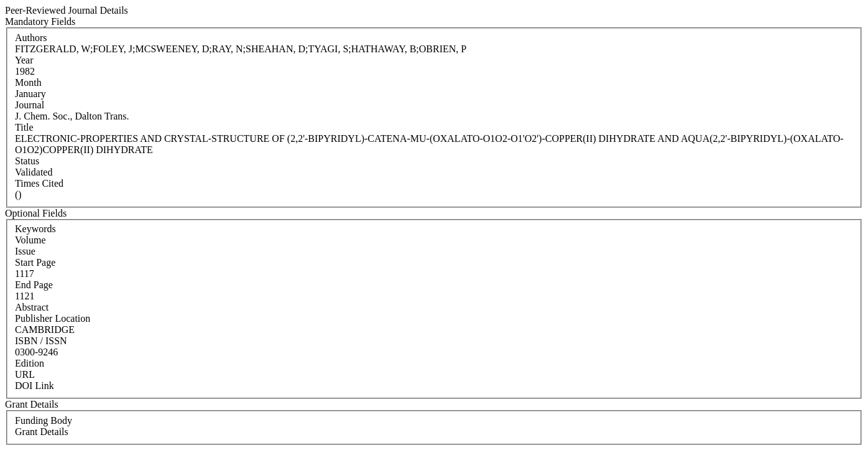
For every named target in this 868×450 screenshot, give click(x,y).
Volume (30, 240)
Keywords (35, 229)
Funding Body (44, 420)
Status (27, 161)
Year (24, 60)
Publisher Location (53, 318)
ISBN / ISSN (41, 341)
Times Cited (39, 183)
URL (25, 374)
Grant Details (42, 432)
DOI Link (35, 386)
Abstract (32, 307)
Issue (25, 251)
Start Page (35, 262)
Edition (30, 363)
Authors (31, 38)
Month (28, 82)
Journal (30, 105)
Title (24, 127)
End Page (34, 285)
